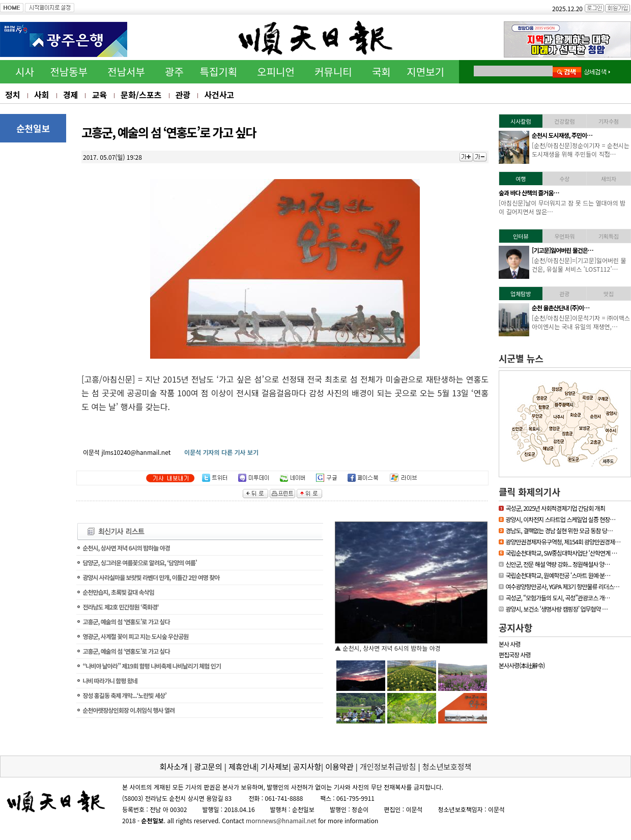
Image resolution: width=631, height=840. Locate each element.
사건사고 (219, 95)
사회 (41, 95)
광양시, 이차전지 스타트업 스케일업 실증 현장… (560, 519)
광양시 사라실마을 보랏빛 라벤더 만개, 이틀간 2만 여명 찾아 (151, 577)
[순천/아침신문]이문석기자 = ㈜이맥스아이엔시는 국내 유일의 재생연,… (581, 322)
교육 (99, 95)
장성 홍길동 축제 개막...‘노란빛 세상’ (124, 695)
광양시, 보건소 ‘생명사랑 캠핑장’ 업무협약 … (556, 609)
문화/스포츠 (141, 95)
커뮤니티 (333, 71)
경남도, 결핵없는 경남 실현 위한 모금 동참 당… (559, 530)
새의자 (609, 179)
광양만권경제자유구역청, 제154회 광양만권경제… (563, 542)
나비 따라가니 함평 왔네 (110, 680)
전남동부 (69, 71)
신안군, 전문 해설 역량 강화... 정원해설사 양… (557, 564)
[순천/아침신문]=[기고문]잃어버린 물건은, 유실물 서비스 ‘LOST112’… (579, 265)
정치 (12, 95)
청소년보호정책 (447, 766)
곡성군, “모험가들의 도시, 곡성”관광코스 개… (557, 598)
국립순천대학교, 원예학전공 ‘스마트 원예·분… (558, 575)
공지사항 (515, 627)
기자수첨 (609, 121)
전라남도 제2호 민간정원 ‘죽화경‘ (121, 607)
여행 (521, 179)
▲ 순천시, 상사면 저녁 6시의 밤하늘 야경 (388, 648)
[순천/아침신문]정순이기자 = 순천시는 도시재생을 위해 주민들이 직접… (581, 150)
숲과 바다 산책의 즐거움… (529, 193)
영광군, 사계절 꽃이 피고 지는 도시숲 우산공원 (135, 636)
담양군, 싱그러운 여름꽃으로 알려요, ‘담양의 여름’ (139, 562)
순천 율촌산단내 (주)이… (561, 308)
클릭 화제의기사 (529, 491)
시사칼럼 (521, 121)
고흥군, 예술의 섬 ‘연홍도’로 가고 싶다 (126, 621)
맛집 (609, 294)
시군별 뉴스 (521, 358)
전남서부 (126, 71)
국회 (381, 71)
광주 (174, 71)
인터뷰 (521, 236)
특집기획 (219, 71)
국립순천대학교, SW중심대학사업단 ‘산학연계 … (561, 553)
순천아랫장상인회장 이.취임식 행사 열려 (128, 710)
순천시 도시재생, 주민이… (562, 135)
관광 (183, 95)
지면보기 (425, 71)
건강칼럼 (564, 121)
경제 (70, 95)
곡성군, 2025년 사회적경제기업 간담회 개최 (555, 508)
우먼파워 (564, 236)
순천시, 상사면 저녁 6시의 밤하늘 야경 (126, 548)
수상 (564, 179)
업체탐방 (521, 294)
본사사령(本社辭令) (522, 665)
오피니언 (276, 71)
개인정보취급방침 (388, 766)
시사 (25, 71)
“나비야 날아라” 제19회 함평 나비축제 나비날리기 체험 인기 (151, 666)
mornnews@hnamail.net (281, 820)
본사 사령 (510, 644)
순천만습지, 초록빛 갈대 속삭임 (118, 592)
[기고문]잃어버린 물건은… (563, 250)
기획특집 (609, 236)
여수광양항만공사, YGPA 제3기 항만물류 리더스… (562, 586)
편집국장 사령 (515, 655)
